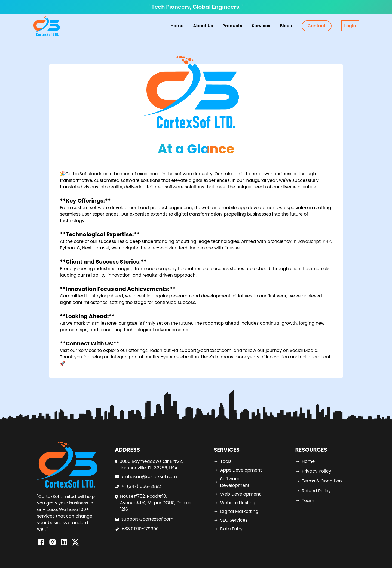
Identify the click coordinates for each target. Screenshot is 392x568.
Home (177, 26)
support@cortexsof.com (147, 519)
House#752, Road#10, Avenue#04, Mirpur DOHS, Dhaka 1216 (155, 503)
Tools (223, 461)
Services (87, 350)
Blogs (286, 26)
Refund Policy (313, 491)
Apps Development (238, 470)
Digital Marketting (236, 511)
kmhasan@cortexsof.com (149, 477)
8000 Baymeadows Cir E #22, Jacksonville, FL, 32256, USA (151, 465)
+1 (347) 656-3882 (141, 486)
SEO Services (231, 520)
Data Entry (228, 529)
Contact (317, 26)
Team (305, 501)
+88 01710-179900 (140, 529)
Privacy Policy (313, 471)
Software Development (232, 482)
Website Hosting (235, 503)
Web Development (237, 494)
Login (350, 26)
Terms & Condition (319, 481)
